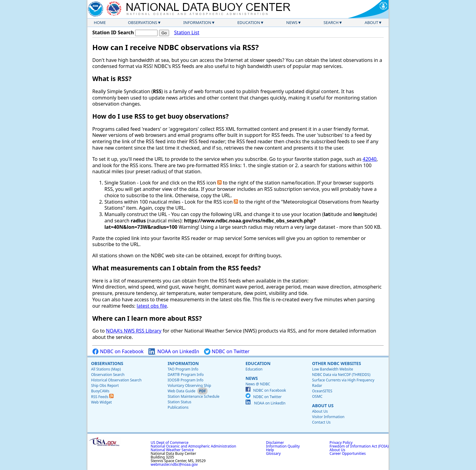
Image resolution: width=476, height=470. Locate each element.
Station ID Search (113, 32)
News (292, 22)
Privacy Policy (341, 443)
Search (331, 22)
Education (249, 22)
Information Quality (283, 446)
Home (100, 22)
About (371, 22)
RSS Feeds (102, 397)
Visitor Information (328, 417)
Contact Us (321, 422)
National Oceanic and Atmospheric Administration (193, 446)
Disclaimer (275, 443)
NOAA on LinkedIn (174, 352)
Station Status (179, 402)
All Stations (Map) (106, 369)
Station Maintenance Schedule (194, 396)
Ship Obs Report (105, 385)
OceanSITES (322, 391)
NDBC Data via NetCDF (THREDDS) (341, 375)
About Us (323, 406)
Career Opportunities (348, 453)
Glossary (273, 453)
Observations (142, 22)
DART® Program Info (186, 375)
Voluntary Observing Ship (189, 385)
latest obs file (152, 306)
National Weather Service (172, 450)
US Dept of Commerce (170, 443)
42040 (370, 159)
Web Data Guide (181, 391)
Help (270, 450)
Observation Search (108, 375)
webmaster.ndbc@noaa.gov (174, 464)
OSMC (317, 396)
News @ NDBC (258, 384)
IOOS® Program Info (185, 380)
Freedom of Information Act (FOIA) (359, 446)
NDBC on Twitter (227, 352)
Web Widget (101, 402)
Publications (178, 407)
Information (197, 22)
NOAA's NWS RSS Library (134, 331)
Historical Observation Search (116, 380)
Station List (187, 33)
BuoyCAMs (100, 391)
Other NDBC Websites (337, 363)
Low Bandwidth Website (333, 369)
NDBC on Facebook (118, 352)
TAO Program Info (183, 369)
